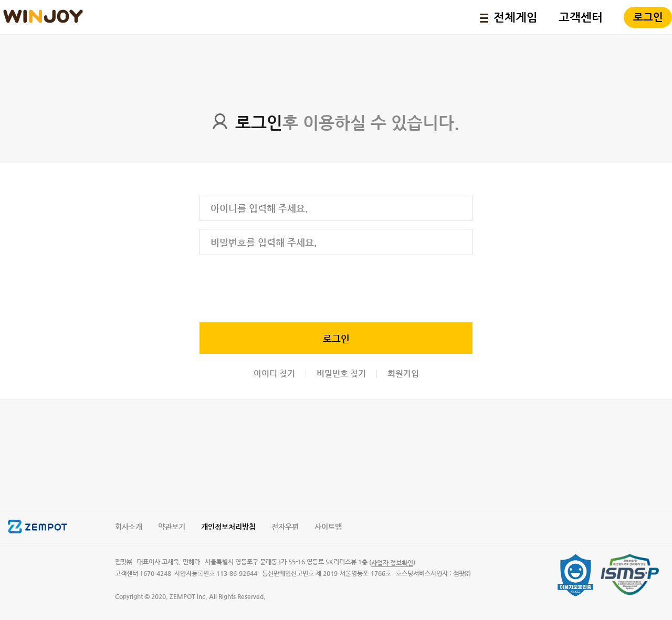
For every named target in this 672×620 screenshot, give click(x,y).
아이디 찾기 (274, 374)
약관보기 (172, 527)
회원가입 (403, 374)
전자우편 (285, 527)
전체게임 (509, 17)
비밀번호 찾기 (341, 374)
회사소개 (129, 527)
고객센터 (581, 17)
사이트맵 (328, 527)
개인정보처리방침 (228, 527)
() (392, 563)
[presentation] (279, 287)
